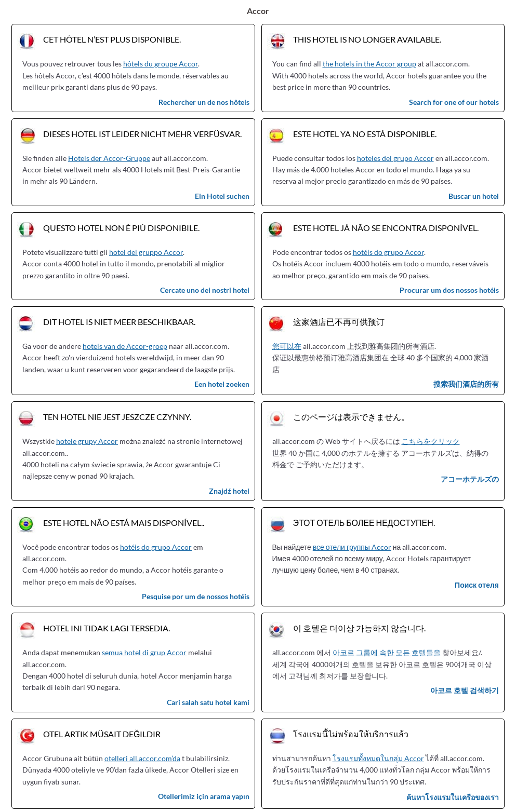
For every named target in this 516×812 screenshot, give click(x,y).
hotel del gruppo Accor (146, 252)
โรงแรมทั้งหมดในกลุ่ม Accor (378, 758)
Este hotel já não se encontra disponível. (386, 228)
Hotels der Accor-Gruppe (109, 158)
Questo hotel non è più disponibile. (121, 228)
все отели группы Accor (352, 547)
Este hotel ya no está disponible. (365, 134)
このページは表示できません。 (351, 417)
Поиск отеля (477, 585)
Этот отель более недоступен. (364, 523)
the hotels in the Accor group (369, 64)
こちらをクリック (431, 441)
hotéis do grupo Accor (388, 252)
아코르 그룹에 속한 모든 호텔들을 (387, 652)
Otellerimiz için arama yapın (204, 796)
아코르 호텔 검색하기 (465, 690)
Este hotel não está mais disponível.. (124, 523)
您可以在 (287, 346)
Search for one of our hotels (454, 102)
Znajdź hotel (229, 491)
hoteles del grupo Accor (395, 158)
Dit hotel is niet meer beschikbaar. (119, 322)
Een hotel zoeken (222, 384)
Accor (258, 11)
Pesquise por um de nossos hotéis (196, 596)
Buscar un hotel (474, 196)
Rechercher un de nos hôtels (204, 102)
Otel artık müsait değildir (102, 734)
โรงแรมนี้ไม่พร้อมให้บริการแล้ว (351, 734)
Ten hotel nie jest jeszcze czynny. (117, 417)
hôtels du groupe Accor (161, 64)
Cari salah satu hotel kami (208, 702)
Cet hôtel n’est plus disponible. (112, 39)
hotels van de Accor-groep (125, 346)
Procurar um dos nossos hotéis (449, 290)
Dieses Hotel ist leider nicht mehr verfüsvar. (142, 134)
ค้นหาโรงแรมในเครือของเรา (453, 797)
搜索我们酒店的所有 (466, 384)
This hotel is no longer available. (367, 39)
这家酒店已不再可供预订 (339, 322)
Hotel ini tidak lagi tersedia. (107, 628)
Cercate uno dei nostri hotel (205, 290)
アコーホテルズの (470, 479)
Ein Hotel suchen (222, 196)
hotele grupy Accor (87, 441)
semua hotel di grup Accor (144, 652)
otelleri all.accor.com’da (142, 758)
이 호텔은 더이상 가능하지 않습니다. (359, 628)
